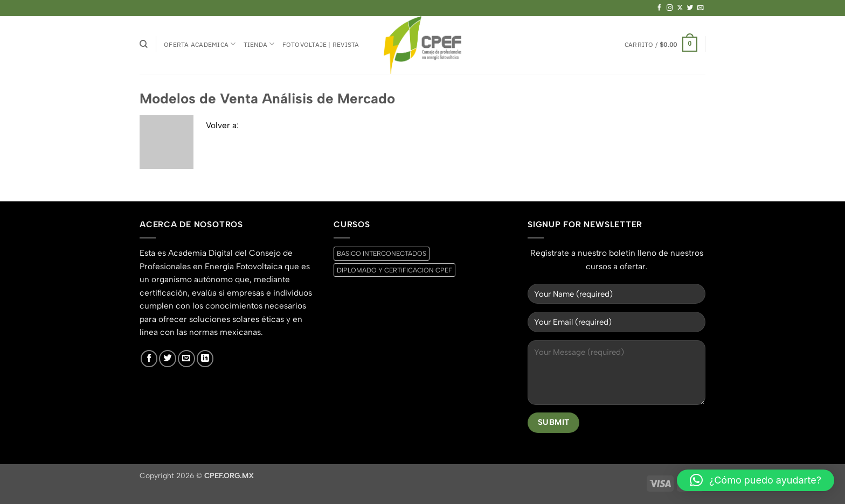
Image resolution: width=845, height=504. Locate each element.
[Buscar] (144, 44)
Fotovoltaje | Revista (321, 44)
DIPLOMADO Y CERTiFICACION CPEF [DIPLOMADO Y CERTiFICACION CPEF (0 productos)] (394, 270)
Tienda (259, 44)
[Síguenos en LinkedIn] (205, 359)
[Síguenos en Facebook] (660, 8)
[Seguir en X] (680, 8)
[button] (661, 44)
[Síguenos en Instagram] (670, 8)
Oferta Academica (200, 44)
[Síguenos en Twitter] (690, 8)
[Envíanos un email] (701, 8)
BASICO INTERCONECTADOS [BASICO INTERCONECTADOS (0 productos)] (382, 253)
